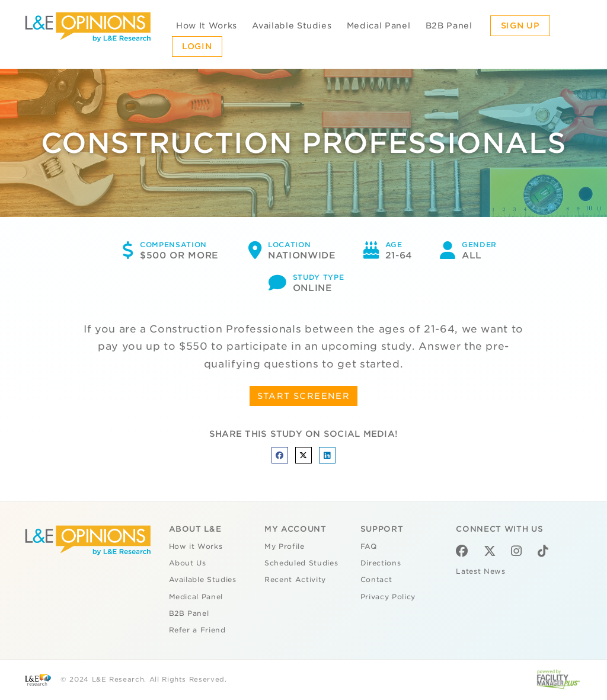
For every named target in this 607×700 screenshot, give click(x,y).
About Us (188, 563)
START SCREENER (304, 396)
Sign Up (520, 25)
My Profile (285, 546)
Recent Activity (295, 580)
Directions (381, 563)
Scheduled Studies (301, 563)
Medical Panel (378, 25)
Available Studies (292, 25)
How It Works (207, 25)
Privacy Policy (388, 597)
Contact (376, 580)
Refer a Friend (197, 630)
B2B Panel (449, 25)
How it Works (196, 546)
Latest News (480, 571)
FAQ (369, 546)
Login (197, 46)
